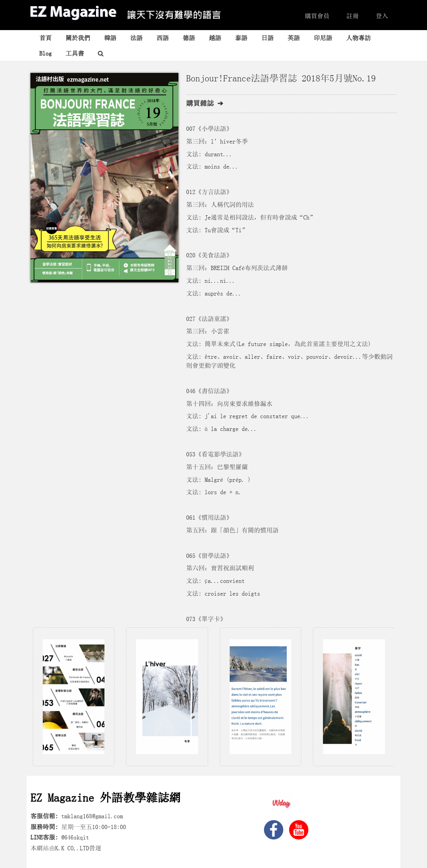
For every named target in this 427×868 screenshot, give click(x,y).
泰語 (241, 38)
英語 (294, 38)
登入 (382, 16)
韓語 (110, 38)
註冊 (353, 16)
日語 (267, 38)
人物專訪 (358, 38)
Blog (45, 53)
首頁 (45, 38)
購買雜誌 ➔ (205, 103)
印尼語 (323, 38)
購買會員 (317, 16)
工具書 (75, 53)
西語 (163, 38)
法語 (136, 38)
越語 (215, 38)
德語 (189, 38)
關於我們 (78, 38)
